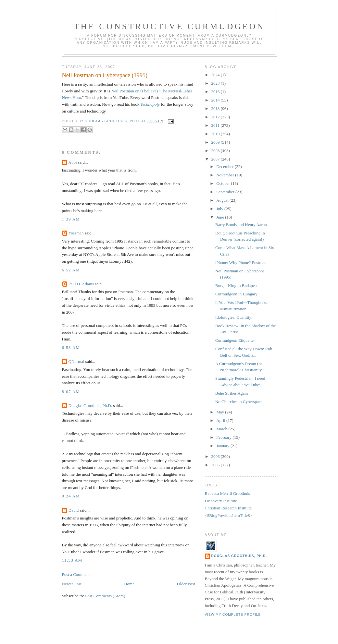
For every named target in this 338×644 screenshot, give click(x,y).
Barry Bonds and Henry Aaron (241, 225)
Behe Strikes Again (232, 393)
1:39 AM (71, 219)
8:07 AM (71, 392)
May (221, 412)
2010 (216, 134)
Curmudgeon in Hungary (236, 294)
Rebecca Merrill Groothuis (227, 493)
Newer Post (72, 584)
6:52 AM (71, 270)
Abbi (73, 162)
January (223, 446)
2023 (216, 83)
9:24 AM (71, 496)
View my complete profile (233, 615)
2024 (216, 75)
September (226, 192)
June (221, 217)
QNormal (76, 361)
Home (129, 584)
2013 (216, 108)
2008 (216, 151)
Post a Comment (76, 574)
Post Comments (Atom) (105, 596)
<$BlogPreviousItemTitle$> (229, 515)
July (220, 209)
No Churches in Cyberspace (239, 402)
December (225, 167)
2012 (216, 117)
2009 (216, 142)
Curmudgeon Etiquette (234, 340)
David (74, 510)
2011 (216, 125)
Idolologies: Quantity (233, 317)
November (226, 175)
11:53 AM (72, 560)
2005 (216, 465)
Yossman (76, 233)
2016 (216, 92)
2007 (216, 159)
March (222, 429)
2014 (216, 100)
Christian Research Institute (228, 508)
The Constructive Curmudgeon (169, 26)
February (224, 437)
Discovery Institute (221, 501)
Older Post (186, 584)
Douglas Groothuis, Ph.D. (90, 405)
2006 (216, 456)
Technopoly (150, 104)
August (223, 200)
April (221, 420)
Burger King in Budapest (236, 286)
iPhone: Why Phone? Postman (241, 262)
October (224, 183)
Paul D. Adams (81, 284)
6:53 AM (71, 347)
